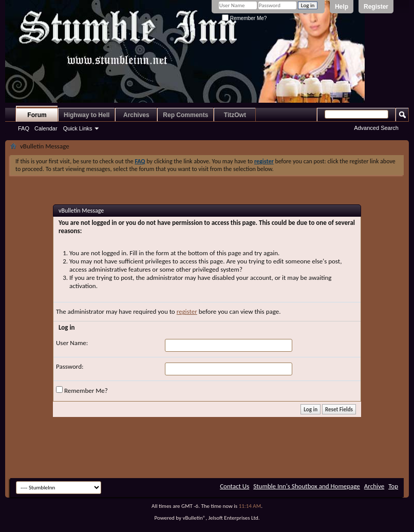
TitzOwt (235, 115)
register (187, 311)
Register (376, 7)
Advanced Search (376, 128)
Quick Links (78, 128)
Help (342, 7)
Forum (37, 115)
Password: (70, 366)
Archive (374, 486)
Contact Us (234, 486)
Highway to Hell (87, 115)
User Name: (72, 343)
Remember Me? (244, 18)
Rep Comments (185, 115)
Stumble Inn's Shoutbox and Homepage (307, 486)
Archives (136, 115)
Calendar (46, 128)
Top (393, 486)
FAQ (24, 128)
